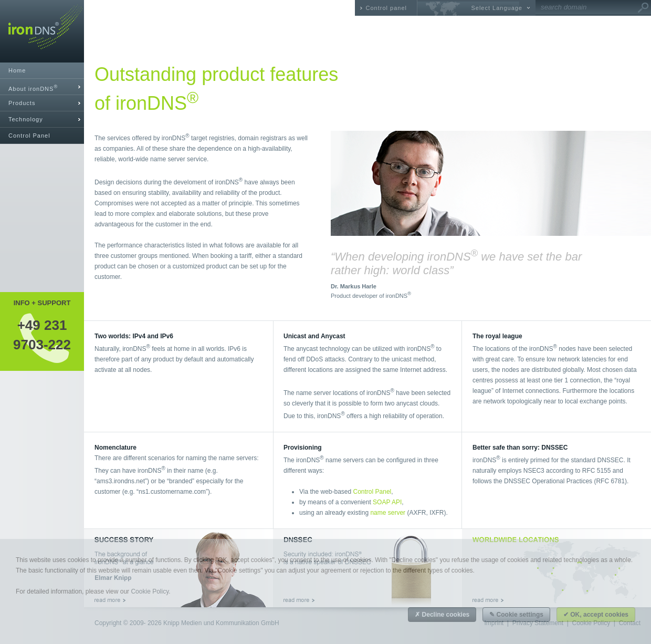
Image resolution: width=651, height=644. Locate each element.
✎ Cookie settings (516, 615)
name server (388, 513)
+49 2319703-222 (42, 335)
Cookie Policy (150, 591)
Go (643, 8)
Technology (26, 119)
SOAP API (387, 502)
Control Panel (29, 136)
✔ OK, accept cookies (596, 615)
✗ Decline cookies (442, 615)
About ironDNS (33, 88)
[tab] (42, 87)
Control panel (386, 8)
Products (22, 103)
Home (17, 70)
